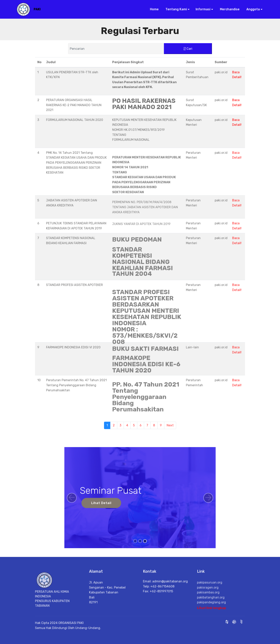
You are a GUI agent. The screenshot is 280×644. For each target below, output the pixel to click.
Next (170, 430)
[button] (72, 498)
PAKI (37, 9)
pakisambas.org (208, 607)
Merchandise (228, 9)
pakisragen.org (208, 602)
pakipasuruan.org (210, 597)
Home (153, 9)
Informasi (202, 9)
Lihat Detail (101, 503)
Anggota (252, 9)
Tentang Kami (175, 9)
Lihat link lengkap (211, 611)
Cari (188, 49)
